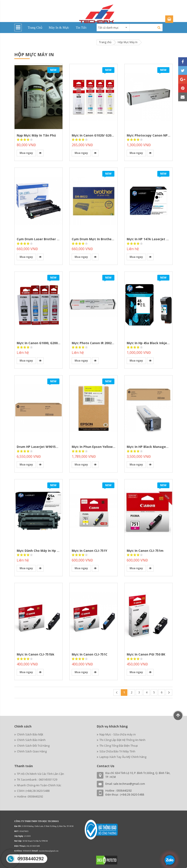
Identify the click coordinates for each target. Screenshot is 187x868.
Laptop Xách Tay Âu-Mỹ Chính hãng (123, 757)
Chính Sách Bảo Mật (30, 734)
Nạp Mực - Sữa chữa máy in (118, 734)
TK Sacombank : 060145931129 (37, 779)
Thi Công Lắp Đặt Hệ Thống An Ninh (122, 740)
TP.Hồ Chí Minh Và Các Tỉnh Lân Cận (40, 774)
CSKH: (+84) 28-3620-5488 (33, 791)
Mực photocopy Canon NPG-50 (151, 135)
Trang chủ (105, 42)
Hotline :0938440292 (30, 796)
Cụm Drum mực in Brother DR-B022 (99, 239)
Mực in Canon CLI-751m (145, 551)
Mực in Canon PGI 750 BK (146, 654)
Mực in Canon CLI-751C (90, 654)
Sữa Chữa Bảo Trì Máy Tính (117, 751)
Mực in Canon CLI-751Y (89, 551)
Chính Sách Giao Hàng (32, 751)
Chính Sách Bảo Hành (31, 740)
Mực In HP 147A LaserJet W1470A (153, 239)
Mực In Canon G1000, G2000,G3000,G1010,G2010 (53, 343)
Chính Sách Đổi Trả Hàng (33, 746)
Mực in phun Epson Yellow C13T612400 (102, 447)
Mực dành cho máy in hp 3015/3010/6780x (49, 551)
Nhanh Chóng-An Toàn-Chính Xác (39, 785)
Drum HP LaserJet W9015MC (39, 447)
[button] (40, 153)
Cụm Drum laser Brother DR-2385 (43, 239)
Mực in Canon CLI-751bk (36, 654)
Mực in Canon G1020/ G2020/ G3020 (99, 135)
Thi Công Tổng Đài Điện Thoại (119, 746)
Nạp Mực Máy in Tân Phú (36, 135)
